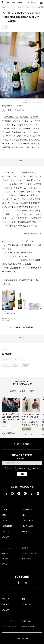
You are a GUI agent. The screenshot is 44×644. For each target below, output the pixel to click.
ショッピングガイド (9, 621)
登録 (22, 474)
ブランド (6, 599)
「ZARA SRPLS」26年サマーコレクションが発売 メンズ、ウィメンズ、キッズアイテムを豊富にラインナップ (31, 419)
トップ (4, 7)
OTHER (35, 468)
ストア (27, 3)
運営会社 (5, 564)
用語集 (25, 532)
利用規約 (25, 548)
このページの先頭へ (22, 444)
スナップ (6, 537)
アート (17, 7)
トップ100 (6, 532)
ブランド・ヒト (35, 3)
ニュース (8, 3)
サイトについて (8, 548)
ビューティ (20, 3)
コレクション (27, 510)
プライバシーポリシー (30, 553)
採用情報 (5, 553)
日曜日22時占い (8, 526)
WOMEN (22, 468)
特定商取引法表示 (28, 626)
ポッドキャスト (28, 526)
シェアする (19, 110)
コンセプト (26, 605)
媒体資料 (5, 559)
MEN (10, 468)
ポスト (25, 515)
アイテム (6, 605)
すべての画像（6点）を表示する (22, 327)
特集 (14, 3)
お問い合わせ (27, 559)
